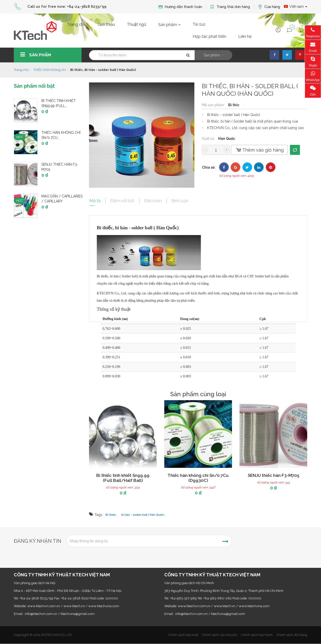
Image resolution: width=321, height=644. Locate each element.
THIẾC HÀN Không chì (50, 70)
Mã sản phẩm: (214, 105)
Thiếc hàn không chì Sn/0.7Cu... (61, 135)
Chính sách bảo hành (257, 635)
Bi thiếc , (111, 515)
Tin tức (199, 24)
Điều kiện (154, 200)
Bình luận (182, 200)
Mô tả (95, 200)
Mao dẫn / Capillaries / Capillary (62, 199)
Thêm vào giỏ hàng (259, 150)
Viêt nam (296, 7)
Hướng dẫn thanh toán (180, 7)
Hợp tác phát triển (209, 36)
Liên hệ (245, 36)
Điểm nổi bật (123, 200)
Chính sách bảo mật (183, 635)
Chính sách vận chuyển (220, 635)
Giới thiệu (106, 24)
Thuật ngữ (137, 24)
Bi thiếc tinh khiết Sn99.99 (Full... (59, 103)
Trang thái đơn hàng (230, 7)
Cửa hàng (269, 7)
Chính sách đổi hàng (292, 635)
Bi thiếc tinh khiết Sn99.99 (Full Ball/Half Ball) (123, 478)
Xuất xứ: (209, 139)
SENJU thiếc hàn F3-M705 (60, 167)
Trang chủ (76, 24)
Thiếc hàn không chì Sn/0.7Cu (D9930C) (198, 478)
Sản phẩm (169, 25)
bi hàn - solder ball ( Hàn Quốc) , (143, 515)
